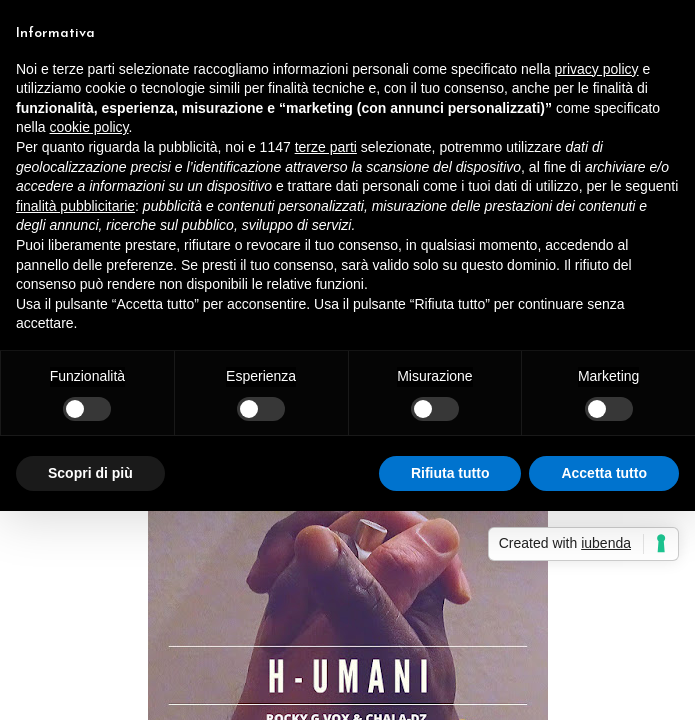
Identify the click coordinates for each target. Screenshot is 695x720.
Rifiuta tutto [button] (450, 473)
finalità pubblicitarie (75, 206)
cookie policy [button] (88, 127)
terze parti (326, 147)
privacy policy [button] (597, 69)
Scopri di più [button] (90, 473)
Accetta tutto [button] (604, 473)
